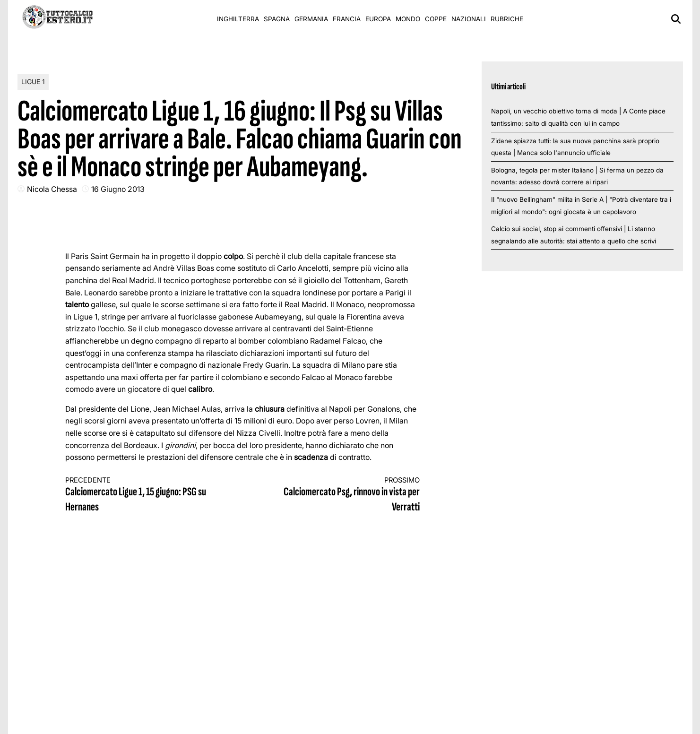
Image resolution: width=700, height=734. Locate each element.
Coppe (436, 19)
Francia (347, 19)
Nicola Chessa (52, 189)
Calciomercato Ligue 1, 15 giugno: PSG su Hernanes (145, 495)
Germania (311, 19)
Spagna (277, 19)
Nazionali (469, 19)
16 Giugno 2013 (118, 189)
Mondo (408, 19)
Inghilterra (238, 19)
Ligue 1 (33, 82)
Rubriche (507, 19)
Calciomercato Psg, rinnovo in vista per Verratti (340, 495)
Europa (378, 19)
